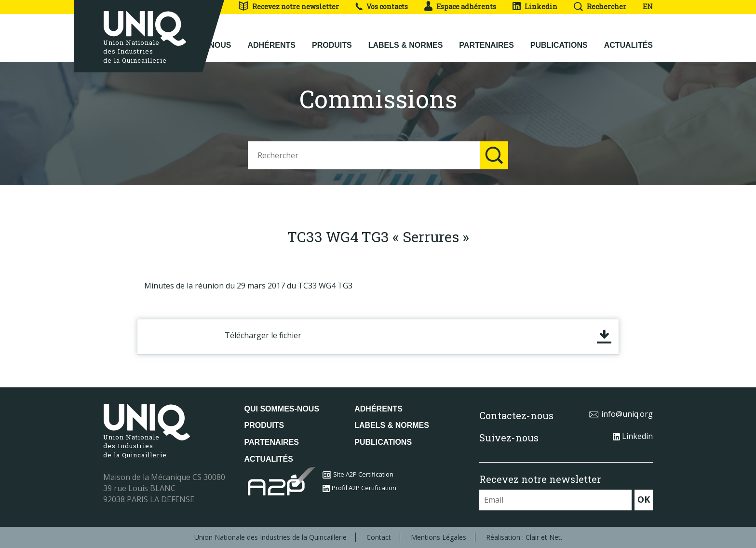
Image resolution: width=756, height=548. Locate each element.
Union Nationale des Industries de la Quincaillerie (270, 537)
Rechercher (600, 7)
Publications (559, 39)
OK (644, 499)
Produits (332, 39)
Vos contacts (382, 7)
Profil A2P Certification (359, 488)
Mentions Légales (439, 537)
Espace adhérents (460, 7)
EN (648, 7)
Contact (379, 537)
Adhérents (271, 39)
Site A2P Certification (358, 474)
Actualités (628, 39)
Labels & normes (406, 39)
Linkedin (535, 7)
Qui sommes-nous (282, 409)
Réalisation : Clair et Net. (524, 537)
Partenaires (486, 39)
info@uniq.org (621, 414)
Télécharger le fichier (263, 335)
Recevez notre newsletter (289, 7)
